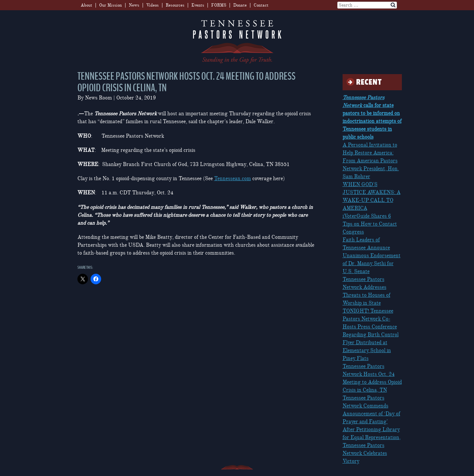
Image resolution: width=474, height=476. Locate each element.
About (86, 5)
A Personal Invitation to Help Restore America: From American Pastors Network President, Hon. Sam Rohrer (371, 161)
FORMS (219, 5)
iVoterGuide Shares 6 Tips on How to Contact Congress (370, 224)
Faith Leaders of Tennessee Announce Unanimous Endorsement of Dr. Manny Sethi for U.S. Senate (372, 256)
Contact (261, 5)
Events (198, 5)
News (134, 5)
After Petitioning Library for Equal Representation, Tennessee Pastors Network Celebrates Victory (372, 445)
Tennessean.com (233, 179)
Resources (175, 5)
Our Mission (111, 5)
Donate (240, 5)
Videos (153, 5)
